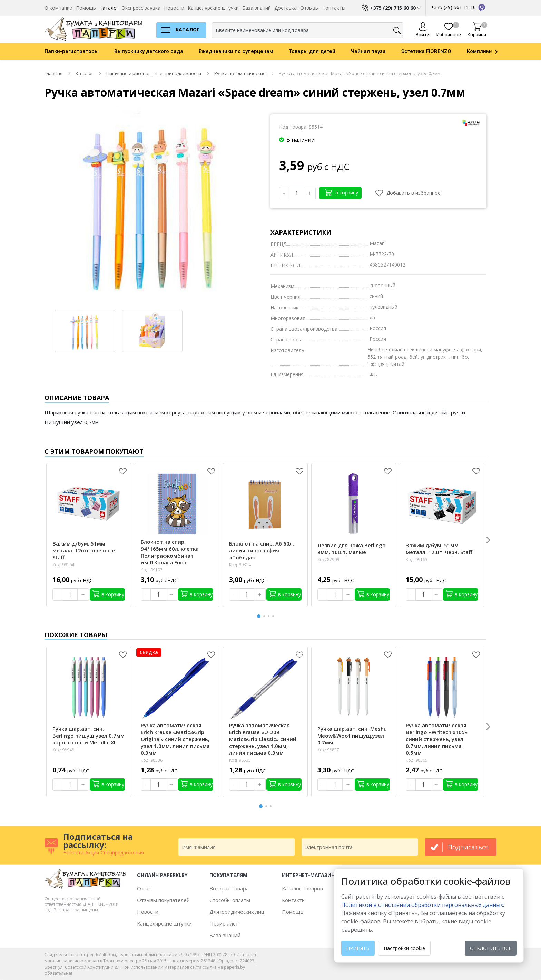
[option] (79, 51)
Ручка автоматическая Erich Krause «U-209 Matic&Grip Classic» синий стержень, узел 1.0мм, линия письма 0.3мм (263, 739)
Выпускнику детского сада (149, 51)
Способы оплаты (230, 900)
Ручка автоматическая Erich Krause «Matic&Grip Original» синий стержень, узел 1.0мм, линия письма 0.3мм (175, 739)
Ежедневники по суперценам (236, 51)
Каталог (109, 8)
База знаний (257, 8)
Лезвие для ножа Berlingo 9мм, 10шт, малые (352, 549)
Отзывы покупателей (163, 900)
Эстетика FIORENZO (426, 51)
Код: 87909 (328, 559)
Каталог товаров (302, 888)
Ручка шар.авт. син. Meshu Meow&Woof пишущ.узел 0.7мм (352, 736)
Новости (174, 8)
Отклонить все (491, 948)
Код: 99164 (63, 565)
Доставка (286, 8)
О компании (58, 8)
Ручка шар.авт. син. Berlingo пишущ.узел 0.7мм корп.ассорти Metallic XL (88, 736)
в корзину (342, 192)
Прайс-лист (224, 923)
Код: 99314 (240, 565)
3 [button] (270, 616)
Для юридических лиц (237, 912)
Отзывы (309, 8)
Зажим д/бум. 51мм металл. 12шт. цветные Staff (84, 550)
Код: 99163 (417, 559)
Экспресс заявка (141, 8)
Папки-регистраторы (72, 51)
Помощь (86, 8)
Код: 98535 (240, 760)
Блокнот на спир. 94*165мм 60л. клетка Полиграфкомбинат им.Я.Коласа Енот (170, 552)
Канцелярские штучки (213, 8)
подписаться (468, 847)
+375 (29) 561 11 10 (459, 7)
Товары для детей (312, 51)
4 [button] (274, 616)
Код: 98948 (63, 750)
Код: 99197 (152, 570)
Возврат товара (229, 888)
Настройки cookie (404, 948)
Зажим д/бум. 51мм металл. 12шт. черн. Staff (439, 549)
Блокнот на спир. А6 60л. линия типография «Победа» (262, 550)
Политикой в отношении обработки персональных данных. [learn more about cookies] (423, 905)
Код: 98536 (152, 760)
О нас (144, 888)
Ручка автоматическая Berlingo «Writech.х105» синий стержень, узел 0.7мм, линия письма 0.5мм (437, 739)
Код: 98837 (328, 750)
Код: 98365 (417, 760)
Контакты (334, 8)
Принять (358, 948)
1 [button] (259, 615)
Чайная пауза (368, 51)
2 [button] (265, 616)
